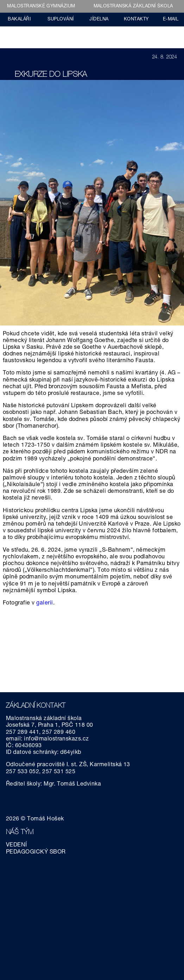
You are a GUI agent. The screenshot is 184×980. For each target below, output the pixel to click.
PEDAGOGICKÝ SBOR (36, 852)
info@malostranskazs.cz (56, 739)
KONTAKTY (136, 20)
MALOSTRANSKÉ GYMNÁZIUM (41, 7)
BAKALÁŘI (19, 20)
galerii (45, 603)
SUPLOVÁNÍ (61, 20)
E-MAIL (171, 20)
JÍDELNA (99, 20)
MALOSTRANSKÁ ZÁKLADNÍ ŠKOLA (133, 7)
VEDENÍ (17, 845)
